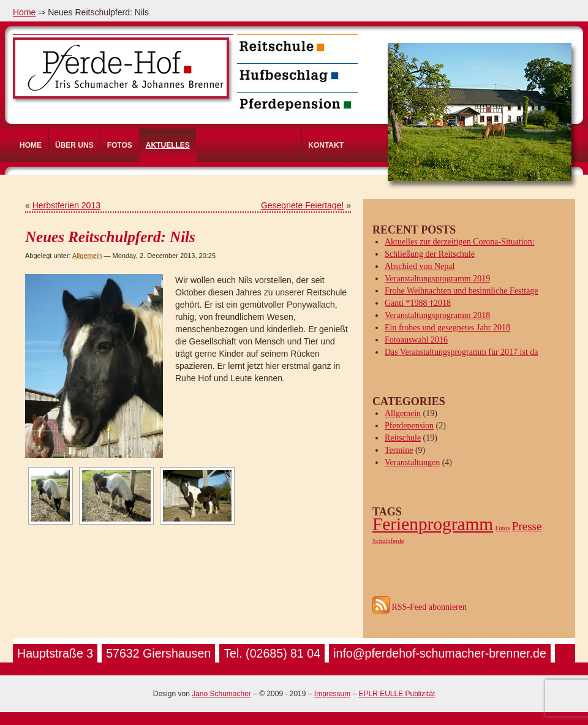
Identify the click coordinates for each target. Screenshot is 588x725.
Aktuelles (168, 145)
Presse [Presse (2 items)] (527, 526)
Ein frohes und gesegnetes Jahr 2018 (447, 328)
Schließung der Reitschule (430, 254)
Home (24, 12)
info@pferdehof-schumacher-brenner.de (440, 653)
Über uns (74, 145)
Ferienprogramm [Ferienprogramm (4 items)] (433, 524)
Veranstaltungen (412, 462)
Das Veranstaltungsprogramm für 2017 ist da (462, 352)
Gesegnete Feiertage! (302, 205)
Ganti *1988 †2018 (418, 303)
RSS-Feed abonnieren (420, 607)
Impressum (332, 694)
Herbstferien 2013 (66, 205)
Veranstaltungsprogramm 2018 (437, 315)
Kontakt (326, 145)
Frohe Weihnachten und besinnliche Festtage (462, 291)
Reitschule (403, 438)
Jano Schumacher (221, 694)
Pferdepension (409, 426)
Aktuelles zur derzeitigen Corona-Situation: (460, 242)
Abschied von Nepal (420, 266)
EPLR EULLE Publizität (397, 694)
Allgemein (87, 256)
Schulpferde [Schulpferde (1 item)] (388, 541)
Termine (399, 450)
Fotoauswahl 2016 (416, 340)
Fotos (120, 145)
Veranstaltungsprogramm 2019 (437, 279)
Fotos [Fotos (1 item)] (503, 528)
